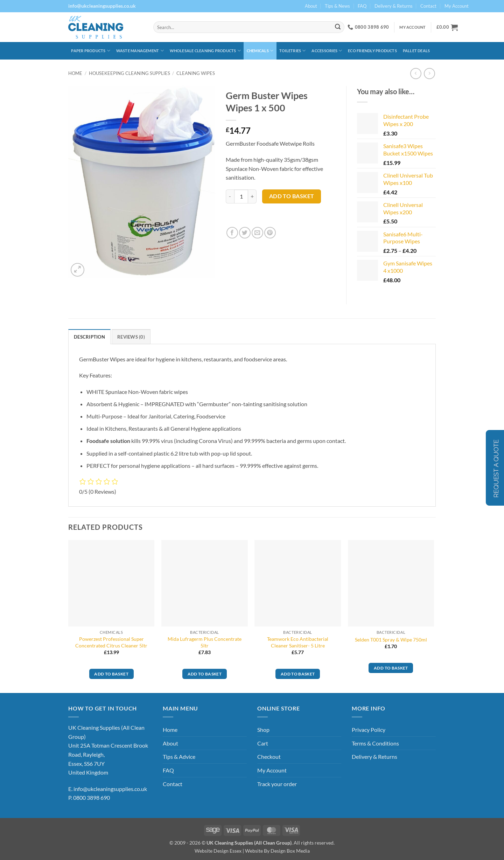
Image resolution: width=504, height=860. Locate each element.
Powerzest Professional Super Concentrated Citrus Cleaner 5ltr (111, 642)
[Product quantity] (241, 196)
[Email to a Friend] (257, 233)
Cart (263, 743)
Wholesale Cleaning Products (205, 51)
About (311, 6)
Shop (263, 730)
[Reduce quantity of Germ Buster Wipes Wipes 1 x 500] (230, 196)
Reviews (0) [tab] (131, 337)
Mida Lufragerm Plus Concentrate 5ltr (205, 642)
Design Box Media (290, 851)
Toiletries (293, 51)
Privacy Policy (369, 730)
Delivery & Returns (394, 6)
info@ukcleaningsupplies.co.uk (110, 789)
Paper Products (91, 51)
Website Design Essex (218, 851)
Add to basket (292, 196)
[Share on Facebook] (232, 233)
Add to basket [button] (111, 674)
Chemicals (260, 51)
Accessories (327, 51)
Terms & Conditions (375, 743)
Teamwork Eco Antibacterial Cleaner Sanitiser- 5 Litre (298, 642)
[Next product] (416, 73)
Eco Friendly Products (372, 51)
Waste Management (140, 51)
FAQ (362, 6)
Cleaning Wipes (196, 73)
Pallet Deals (416, 51)
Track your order (277, 784)
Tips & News (337, 6)
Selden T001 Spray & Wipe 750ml (391, 640)
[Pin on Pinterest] (270, 233)
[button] (447, 27)
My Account (457, 6)
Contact (428, 6)
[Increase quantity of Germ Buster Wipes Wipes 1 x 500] (252, 196)
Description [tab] (89, 337)
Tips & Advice (179, 757)
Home (75, 73)
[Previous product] (429, 73)
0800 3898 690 (92, 797)
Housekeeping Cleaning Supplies (129, 73)
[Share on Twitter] (245, 233)
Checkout (269, 757)
